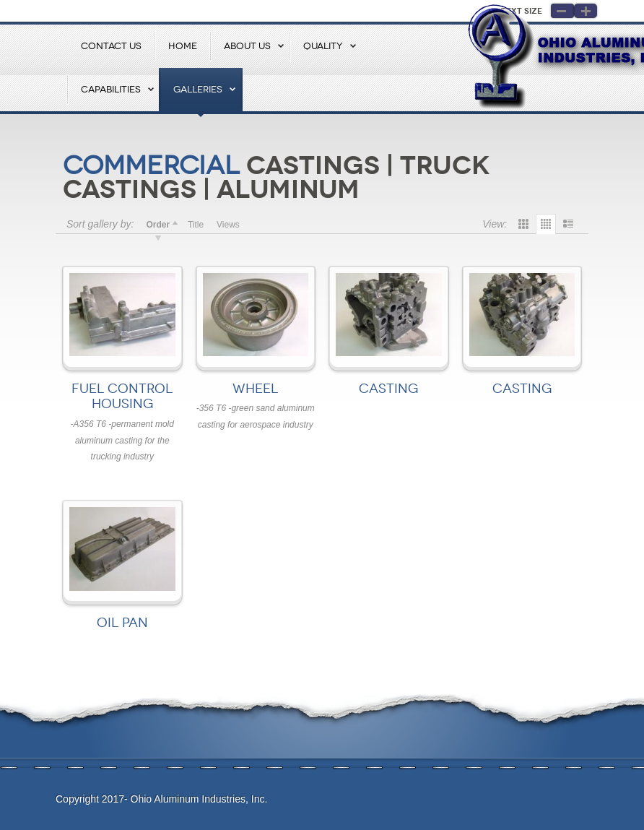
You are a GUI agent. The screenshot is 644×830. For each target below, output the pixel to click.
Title (196, 225)
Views (228, 225)
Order (158, 225)
